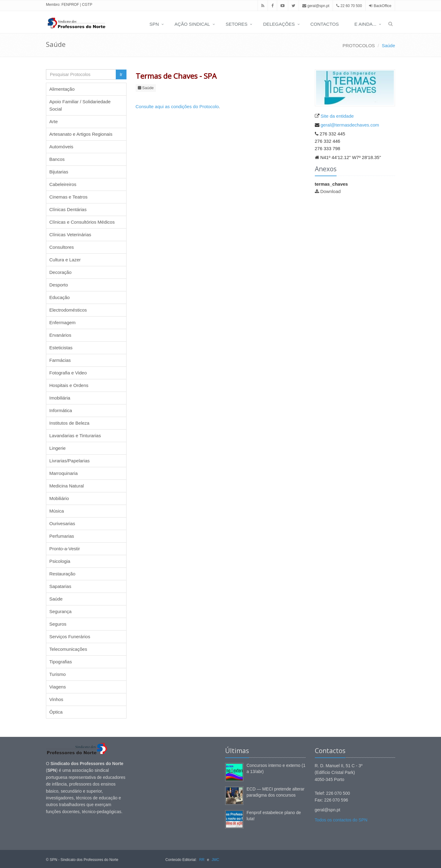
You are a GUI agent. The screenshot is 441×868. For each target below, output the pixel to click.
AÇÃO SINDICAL (192, 24)
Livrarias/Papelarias (70, 461)
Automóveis (61, 147)
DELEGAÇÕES (279, 24)
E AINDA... (365, 24)
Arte (54, 121)
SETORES (237, 24)
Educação (60, 297)
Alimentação (62, 89)
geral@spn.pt (316, 6)
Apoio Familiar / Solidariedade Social (80, 105)
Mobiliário (59, 498)
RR (202, 860)
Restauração (62, 574)
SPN (154, 24)
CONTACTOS (325, 24)
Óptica (56, 712)
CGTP (87, 5)
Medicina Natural (67, 486)
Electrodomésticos (68, 310)
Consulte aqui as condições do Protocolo (177, 106)
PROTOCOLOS (359, 45)
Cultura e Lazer (65, 260)
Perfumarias (62, 536)
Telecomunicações (68, 649)
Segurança (60, 611)
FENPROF (70, 5)
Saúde (388, 45)
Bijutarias (59, 172)
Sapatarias (60, 586)
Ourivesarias (62, 523)
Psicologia (60, 561)
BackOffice (383, 6)
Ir (121, 74)
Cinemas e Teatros (68, 197)
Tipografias (61, 662)
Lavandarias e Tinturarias (75, 436)
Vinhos (56, 699)
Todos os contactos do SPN (341, 820)
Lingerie (57, 448)
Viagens (58, 687)
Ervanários (60, 335)
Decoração (60, 272)
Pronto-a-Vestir (65, 549)
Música (57, 511)
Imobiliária (60, 398)
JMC (215, 860)
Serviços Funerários (70, 637)
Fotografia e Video (68, 373)
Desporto (59, 285)
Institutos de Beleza (69, 423)
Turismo (58, 674)
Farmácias (60, 360)
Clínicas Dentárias (68, 209)
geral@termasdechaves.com (350, 125)
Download (331, 191)
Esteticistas (61, 348)
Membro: (53, 5)
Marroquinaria (64, 473)
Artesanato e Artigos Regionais (81, 134)
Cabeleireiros (63, 184)
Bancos (57, 159)
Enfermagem (62, 322)
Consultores (62, 247)
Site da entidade (337, 116)
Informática (61, 410)
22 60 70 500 (349, 6)
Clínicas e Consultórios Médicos (82, 222)
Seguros (58, 624)
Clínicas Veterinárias (70, 235)
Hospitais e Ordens (69, 385)
